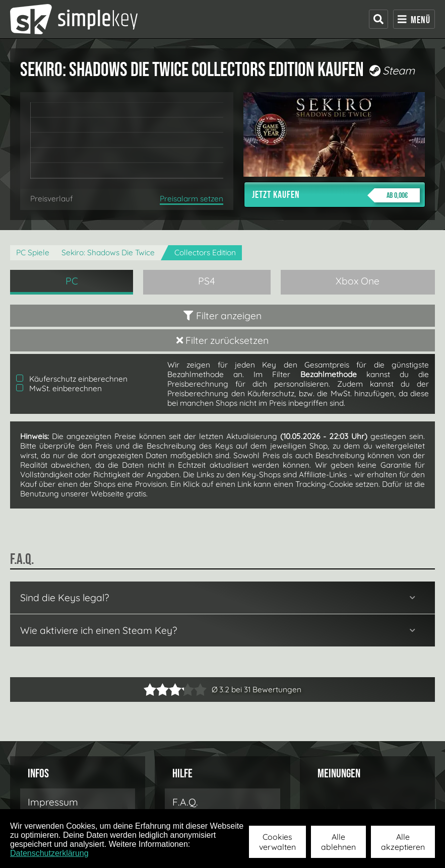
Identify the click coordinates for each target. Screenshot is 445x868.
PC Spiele (33, 252)
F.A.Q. (185, 802)
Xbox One (358, 281)
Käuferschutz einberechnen (72, 379)
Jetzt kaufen (336, 195)
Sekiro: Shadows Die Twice (108, 252)
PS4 (207, 281)
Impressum (53, 802)
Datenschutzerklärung (49, 853)
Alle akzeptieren (403, 842)
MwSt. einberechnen (59, 388)
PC (72, 281)
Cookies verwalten (277, 842)
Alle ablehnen (338, 842)
